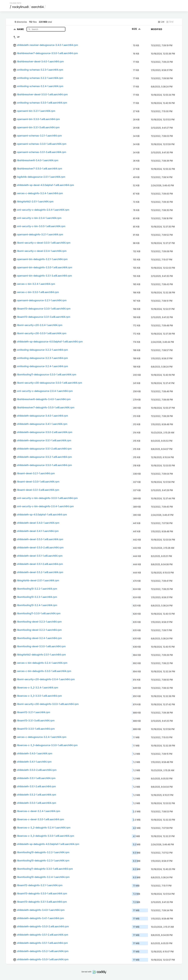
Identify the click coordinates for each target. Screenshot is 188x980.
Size (137, 29)
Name (21, 29)
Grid (170, 22)
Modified (157, 29)
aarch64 (38, 7)
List (161, 22)
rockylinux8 (21, 7)
